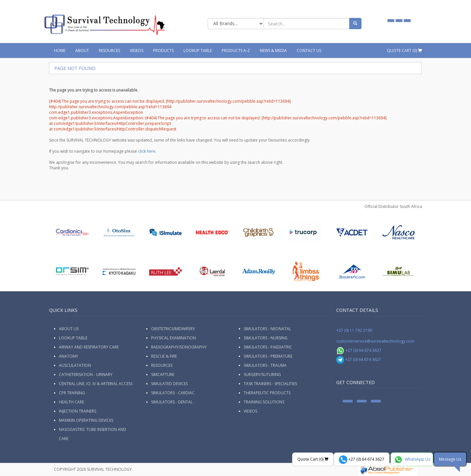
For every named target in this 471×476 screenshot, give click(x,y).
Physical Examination (174, 338)
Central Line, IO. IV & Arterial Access (96, 384)
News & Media (273, 51)
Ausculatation (75, 365)
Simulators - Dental (172, 402)
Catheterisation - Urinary (86, 374)
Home (60, 51)
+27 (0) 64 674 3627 (359, 350)
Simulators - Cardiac (173, 393)
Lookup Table (198, 51)
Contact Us (309, 51)
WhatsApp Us (412, 460)
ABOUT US (69, 329)
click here (147, 151)
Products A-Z (236, 51)
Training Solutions (264, 402)
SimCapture (163, 374)
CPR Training (72, 393)
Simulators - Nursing (266, 338)
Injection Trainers (78, 411)
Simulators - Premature (268, 356)
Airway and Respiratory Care (89, 347)
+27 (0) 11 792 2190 (354, 330)
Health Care (71, 402)
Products (163, 51)
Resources (109, 51)
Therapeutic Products (267, 393)
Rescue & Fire (164, 356)
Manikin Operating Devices (86, 420)
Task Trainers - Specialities (270, 384)
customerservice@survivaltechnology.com (375, 341)
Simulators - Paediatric (268, 347)
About (82, 51)
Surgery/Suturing (262, 374)
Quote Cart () (404, 51)
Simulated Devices (169, 384)
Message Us (450, 459)
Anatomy (69, 356)
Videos (137, 51)
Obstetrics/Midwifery (173, 329)
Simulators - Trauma (265, 365)
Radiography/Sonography (179, 347)
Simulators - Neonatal (267, 329)
